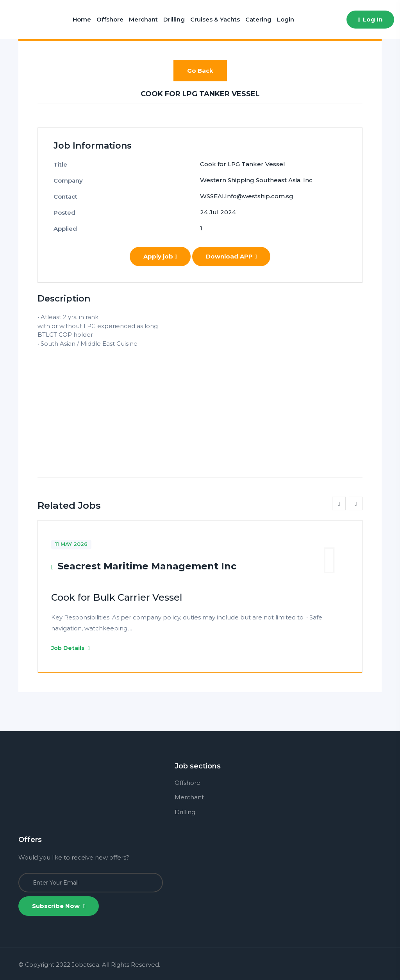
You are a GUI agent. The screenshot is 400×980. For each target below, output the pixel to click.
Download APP (231, 256)
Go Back (200, 71)
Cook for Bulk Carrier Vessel (117, 597)
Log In (370, 19)
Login (286, 19)
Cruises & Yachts (215, 19)
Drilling (174, 19)
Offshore (110, 19)
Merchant (143, 19)
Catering (258, 19)
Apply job (160, 256)
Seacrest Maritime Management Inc (147, 566)
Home (82, 19)
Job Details (71, 648)
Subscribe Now (59, 906)
